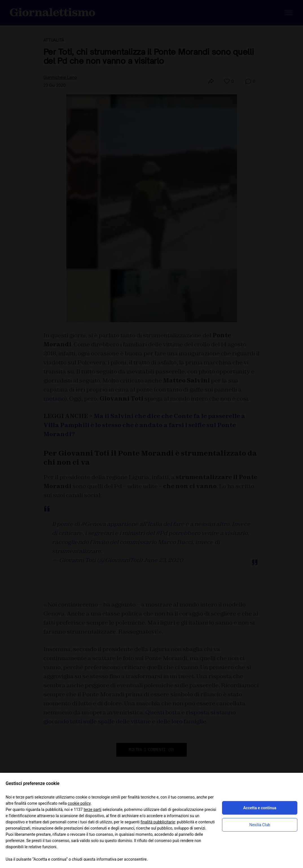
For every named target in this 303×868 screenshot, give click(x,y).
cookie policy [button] (79, 803)
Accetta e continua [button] (260, 808)
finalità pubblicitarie (158, 822)
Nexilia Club (260, 825)
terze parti (92, 810)
